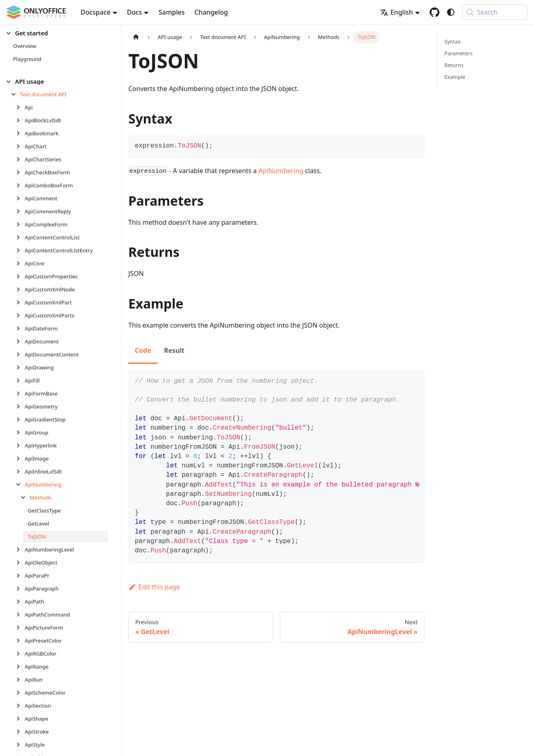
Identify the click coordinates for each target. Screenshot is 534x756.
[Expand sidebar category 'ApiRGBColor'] (21, 654)
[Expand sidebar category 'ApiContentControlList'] (21, 237)
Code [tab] (143, 350)
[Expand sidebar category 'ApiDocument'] (21, 341)
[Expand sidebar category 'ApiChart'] (21, 146)
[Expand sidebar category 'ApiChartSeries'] (21, 159)
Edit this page (154, 587)
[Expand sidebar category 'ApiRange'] (21, 667)
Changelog (211, 12)
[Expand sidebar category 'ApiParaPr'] (21, 576)
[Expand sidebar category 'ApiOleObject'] (21, 563)
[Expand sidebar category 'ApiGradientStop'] (21, 419)
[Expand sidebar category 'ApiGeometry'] (21, 406)
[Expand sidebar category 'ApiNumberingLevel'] (21, 550)
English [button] (396, 12)
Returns (454, 65)
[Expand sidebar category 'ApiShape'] (21, 719)
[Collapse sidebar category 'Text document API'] (16, 94)
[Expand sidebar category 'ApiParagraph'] (21, 589)
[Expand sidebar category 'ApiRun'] (21, 680)
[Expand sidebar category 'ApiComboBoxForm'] (21, 185)
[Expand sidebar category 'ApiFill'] (21, 380)
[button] (57, 33)
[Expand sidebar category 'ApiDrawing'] (21, 367)
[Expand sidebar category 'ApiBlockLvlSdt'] (21, 120)
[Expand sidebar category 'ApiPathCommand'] (21, 615)
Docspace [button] (96, 12)
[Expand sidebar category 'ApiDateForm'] (21, 328)
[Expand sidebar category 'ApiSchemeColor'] (21, 693)
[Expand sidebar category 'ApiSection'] (21, 706)
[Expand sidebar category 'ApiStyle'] (21, 745)
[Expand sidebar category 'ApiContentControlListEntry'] (21, 250)
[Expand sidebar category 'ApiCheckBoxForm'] (21, 172)
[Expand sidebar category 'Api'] (21, 107)
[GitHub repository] (435, 12)
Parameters (458, 53)
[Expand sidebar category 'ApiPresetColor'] (21, 641)
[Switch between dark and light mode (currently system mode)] (451, 12)
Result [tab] (174, 350)
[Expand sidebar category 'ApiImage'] (21, 458)
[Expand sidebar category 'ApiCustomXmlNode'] (21, 289)
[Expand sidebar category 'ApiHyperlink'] (21, 445)
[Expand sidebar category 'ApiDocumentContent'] (21, 354)
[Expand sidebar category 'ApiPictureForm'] (21, 628)
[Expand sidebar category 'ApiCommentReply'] (21, 211)
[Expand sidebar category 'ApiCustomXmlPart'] (21, 302)
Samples (171, 12)
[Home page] (136, 37)
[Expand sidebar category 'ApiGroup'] (21, 432)
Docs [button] (135, 12)
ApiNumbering (281, 171)
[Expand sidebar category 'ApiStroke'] (21, 732)
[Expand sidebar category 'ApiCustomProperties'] (21, 276)
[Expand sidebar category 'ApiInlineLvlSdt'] (21, 471)
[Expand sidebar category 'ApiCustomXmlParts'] (21, 315)
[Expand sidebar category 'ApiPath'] (21, 602)
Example (455, 77)
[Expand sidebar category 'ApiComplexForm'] (21, 224)
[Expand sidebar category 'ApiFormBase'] (21, 393)
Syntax (452, 41)
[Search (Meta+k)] (495, 12)
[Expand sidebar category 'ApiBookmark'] (21, 133)
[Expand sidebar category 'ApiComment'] (21, 198)
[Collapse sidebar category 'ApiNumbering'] (21, 484)
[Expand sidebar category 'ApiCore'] (21, 263)
